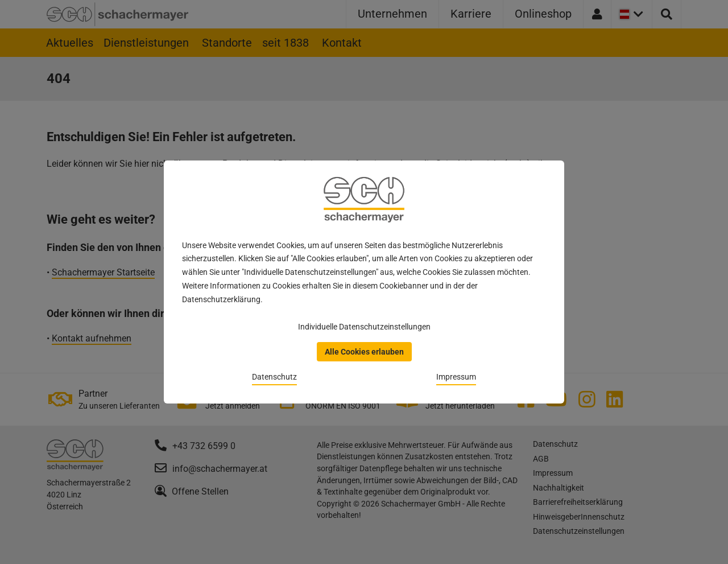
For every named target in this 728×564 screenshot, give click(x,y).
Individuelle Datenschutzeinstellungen (364, 327)
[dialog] (364, 282)
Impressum (456, 377)
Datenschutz (274, 377)
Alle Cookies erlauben (364, 352)
